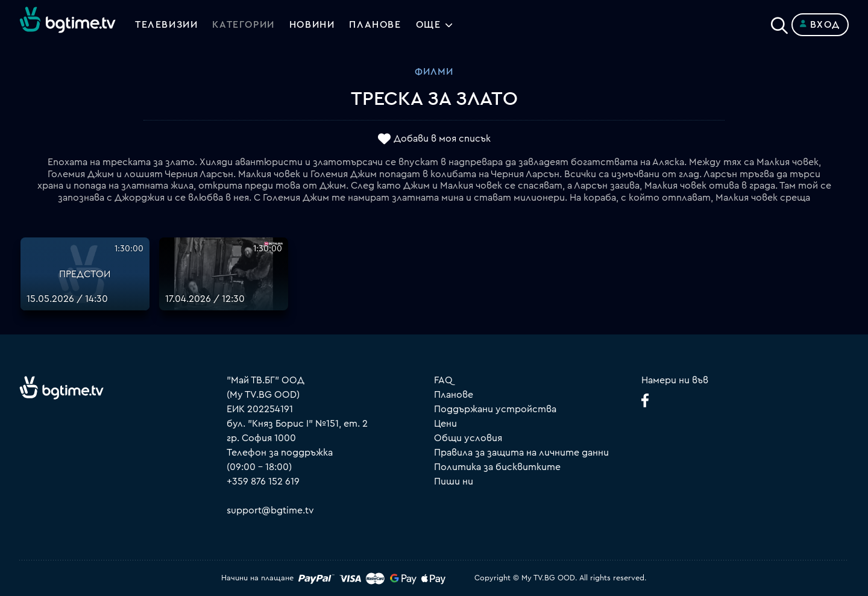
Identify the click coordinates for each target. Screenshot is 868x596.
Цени (445, 424)
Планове (454, 395)
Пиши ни (454, 482)
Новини (312, 25)
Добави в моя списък (442, 139)
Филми (434, 72)
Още (429, 25)
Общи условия (468, 438)
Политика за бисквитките (497, 467)
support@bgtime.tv (270, 510)
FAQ (443, 380)
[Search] (779, 22)
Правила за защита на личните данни (521, 453)
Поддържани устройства (495, 409)
